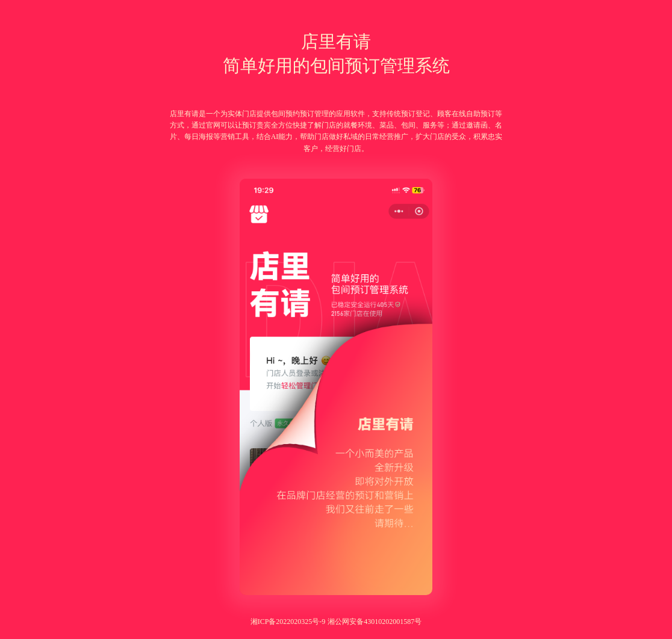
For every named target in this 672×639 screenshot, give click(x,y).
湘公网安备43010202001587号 (375, 622)
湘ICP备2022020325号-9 (288, 622)
